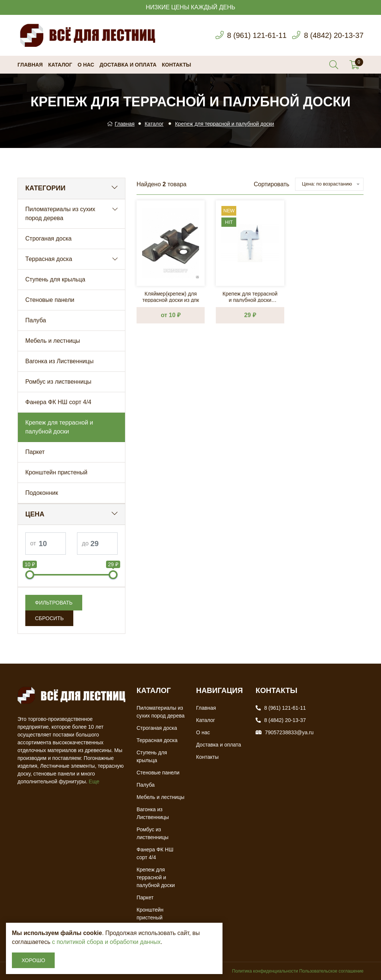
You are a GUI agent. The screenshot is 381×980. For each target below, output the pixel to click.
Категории (45, 188)
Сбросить (49, 618)
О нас (86, 65)
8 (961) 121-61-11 (257, 35)
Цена (35, 514)
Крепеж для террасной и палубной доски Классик (250, 296)
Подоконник (42, 493)
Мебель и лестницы (53, 341)
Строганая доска (48, 238)
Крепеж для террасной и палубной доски (224, 124)
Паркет (35, 452)
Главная (30, 65)
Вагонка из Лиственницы (59, 361)
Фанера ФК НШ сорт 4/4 (58, 402)
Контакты (176, 65)
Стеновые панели (50, 300)
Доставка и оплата (128, 65)
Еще (94, 781)
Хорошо (33, 960)
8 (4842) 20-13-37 (334, 35)
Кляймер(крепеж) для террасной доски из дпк (170, 296)
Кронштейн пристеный (56, 472)
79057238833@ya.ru (289, 732)
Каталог (60, 65)
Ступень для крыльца (55, 279)
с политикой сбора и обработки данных (106, 942)
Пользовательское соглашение (331, 971)
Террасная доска (49, 259)
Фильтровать (54, 603)
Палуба (36, 320)
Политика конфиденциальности (265, 971)
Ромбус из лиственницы (58, 382)
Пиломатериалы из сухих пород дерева (60, 214)
